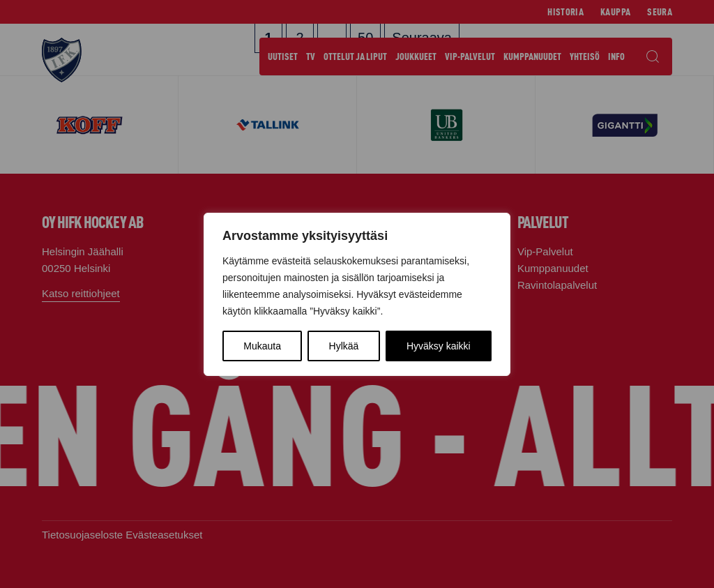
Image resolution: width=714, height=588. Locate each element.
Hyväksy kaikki (439, 346)
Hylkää (344, 346)
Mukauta (262, 346)
